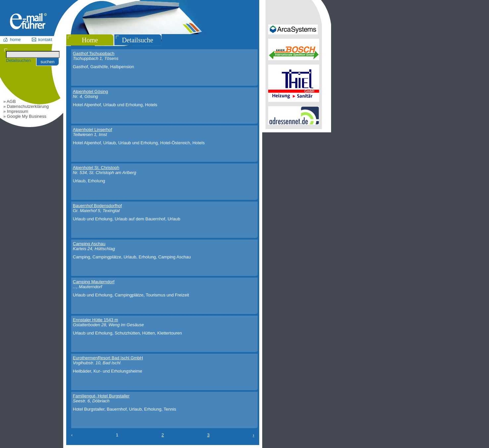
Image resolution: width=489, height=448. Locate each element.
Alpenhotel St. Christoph (96, 168)
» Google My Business (25, 116)
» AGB (10, 101)
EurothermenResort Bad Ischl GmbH (108, 358)
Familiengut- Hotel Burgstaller (101, 396)
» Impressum (16, 111)
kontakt (45, 40)
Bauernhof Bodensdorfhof (97, 206)
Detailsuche (137, 40)
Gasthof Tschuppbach (94, 53)
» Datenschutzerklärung (26, 106)
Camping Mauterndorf (94, 282)
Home (90, 40)
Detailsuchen (18, 60)
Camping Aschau (89, 244)
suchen (48, 62)
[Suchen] (33, 54)
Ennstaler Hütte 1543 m (96, 320)
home (15, 40)
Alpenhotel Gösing (90, 91)
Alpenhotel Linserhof (93, 130)
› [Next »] (254, 435)
